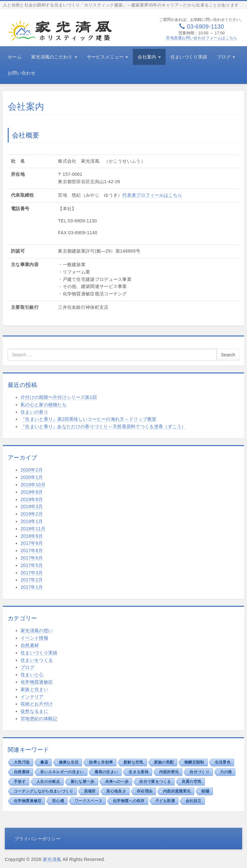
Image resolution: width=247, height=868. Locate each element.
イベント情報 (34, 638)
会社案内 (149, 57)
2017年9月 (32, 543)
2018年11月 (33, 529)
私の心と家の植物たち (44, 405)
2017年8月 (32, 550)
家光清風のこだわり (54, 57)
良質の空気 (192, 782)
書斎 (44, 762)
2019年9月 (32, 492)
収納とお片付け (37, 704)
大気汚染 (22, 762)
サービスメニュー (108, 57)
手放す (20, 782)
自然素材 (30, 645)
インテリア (32, 697)
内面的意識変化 (177, 791)
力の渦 (226, 772)
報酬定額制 (194, 762)
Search (228, 355)
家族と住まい (34, 689)
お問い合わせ (22, 73)
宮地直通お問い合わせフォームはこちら (201, 38)
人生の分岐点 (48, 782)
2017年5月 (32, 565)
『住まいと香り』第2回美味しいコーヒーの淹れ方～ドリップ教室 (89, 419)
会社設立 (193, 801)
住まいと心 (32, 675)
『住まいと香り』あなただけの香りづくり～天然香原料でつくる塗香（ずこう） (103, 426)
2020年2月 (32, 470)
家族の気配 (164, 762)
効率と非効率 (101, 762)
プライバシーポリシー (37, 839)
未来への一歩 (117, 782)
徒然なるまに (34, 711)
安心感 (58, 801)
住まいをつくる (37, 660)
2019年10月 (33, 485)
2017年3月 (32, 573)
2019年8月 (32, 499)
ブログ (226, 57)
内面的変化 (169, 772)
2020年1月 (32, 477)
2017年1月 (32, 587)
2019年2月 (32, 514)
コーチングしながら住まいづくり (44, 791)
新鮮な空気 (133, 762)
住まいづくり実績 (189, 57)
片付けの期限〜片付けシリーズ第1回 (59, 397)
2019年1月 (32, 521)
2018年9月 (32, 536)
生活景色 (223, 762)
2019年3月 (32, 506)
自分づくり (199, 772)
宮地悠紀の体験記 (39, 719)
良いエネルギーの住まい (62, 772)
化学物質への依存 (129, 801)
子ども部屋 (165, 801)
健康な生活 (69, 762)
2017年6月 (32, 558)
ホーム (15, 57)
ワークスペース (88, 801)
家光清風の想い (37, 631)
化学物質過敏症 (37, 682)
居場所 (90, 791)
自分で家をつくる (155, 782)
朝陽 (205, 791)
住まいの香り (34, 412)
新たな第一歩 (83, 782)
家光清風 (52, 859)
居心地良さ (116, 791)
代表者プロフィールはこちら (152, 195)
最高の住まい (106, 772)
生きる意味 (139, 772)
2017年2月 (32, 580)
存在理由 (145, 791)
